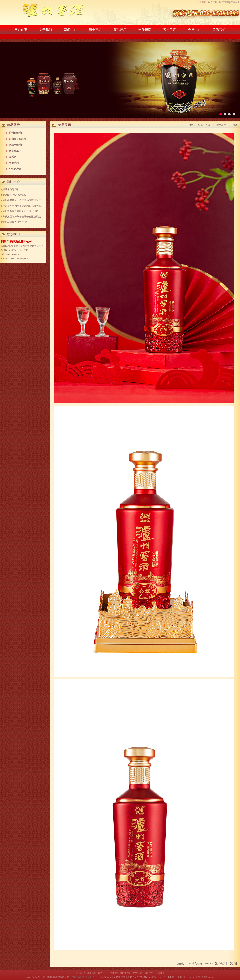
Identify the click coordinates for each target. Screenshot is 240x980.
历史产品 (95, 30)
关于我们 (46, 30)
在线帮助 (235, 2)
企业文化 (80, 973)
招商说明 (149, 973)
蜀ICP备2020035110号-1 (84, 977)
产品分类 (137, 973)
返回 (233, 964)
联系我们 (219, 30)
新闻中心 (70, 30)
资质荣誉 (92, 973)
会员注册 (160, 973)
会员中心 (194, 30)
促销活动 (126, 973)
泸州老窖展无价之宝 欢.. (15, 222)
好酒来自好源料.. (11, 189)
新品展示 (120, 30)
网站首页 (21, 30)
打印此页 (221, 964)
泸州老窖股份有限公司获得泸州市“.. (21, 211)
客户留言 (170, 30)
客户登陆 (224, 2)
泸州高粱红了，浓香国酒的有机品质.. (22, 200)
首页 (208, 125)
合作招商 (145, 30)
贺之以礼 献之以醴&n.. (14, 195)
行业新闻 (114, 973)
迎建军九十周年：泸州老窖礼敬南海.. (22, 206)
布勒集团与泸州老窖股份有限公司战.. (22, 217)
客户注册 (213, 2)
